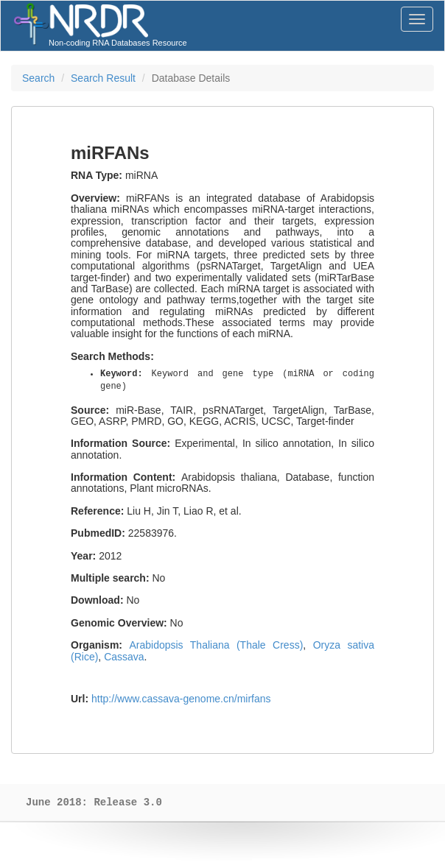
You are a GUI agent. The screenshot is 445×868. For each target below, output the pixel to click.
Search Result (103, 78)
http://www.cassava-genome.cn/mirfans (181, 699)
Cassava (124, 657)
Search (38, 78)
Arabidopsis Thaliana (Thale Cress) (216, 645)
